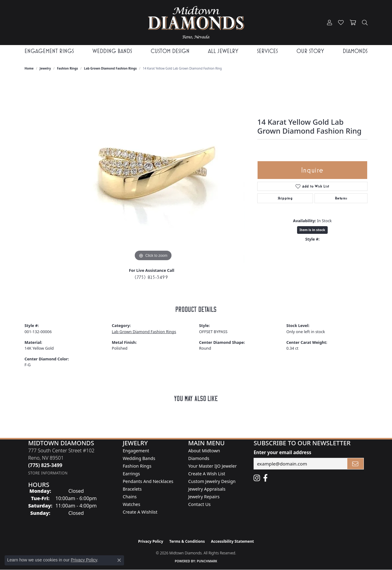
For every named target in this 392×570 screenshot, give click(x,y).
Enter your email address (282, 452)
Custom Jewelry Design (212, 481)
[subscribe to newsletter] (356, 464)
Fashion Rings (68, 68)
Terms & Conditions (187, 541)
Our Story (310, 51)
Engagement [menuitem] (136, 451)
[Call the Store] (45, 465)
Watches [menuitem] (132, 504)
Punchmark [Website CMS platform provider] (207, 561)
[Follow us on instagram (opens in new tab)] (257, 478)
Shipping (285, 198)
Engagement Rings (49, 51)
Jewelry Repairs (204, 497)
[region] (153, 171)
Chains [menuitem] (130, 497)
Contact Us (199, 504)
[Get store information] (48, 473)
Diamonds (355, 51)
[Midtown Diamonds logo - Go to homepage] (196, 23)
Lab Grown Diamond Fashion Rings (110, 68)
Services (267, 51)
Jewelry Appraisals (207, 489)
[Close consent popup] (119, 560)
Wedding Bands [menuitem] (139, 458)
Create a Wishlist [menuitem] (140, 512)
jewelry (45, 68)
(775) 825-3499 (151, 277)
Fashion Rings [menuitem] (137, 466)
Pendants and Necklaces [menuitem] (148, 481)
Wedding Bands (112, 51)
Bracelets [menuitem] (132, 489)
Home (29, 68)
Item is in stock (312, 230)
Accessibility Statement (232, 541)
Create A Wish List (207, 474)
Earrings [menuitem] (131, 474)
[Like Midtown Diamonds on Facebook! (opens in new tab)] (265, 478)
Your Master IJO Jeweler (212, 466)
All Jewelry (223, 51)
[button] (330, 23)
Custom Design (170, 51)
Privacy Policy (151, 541)
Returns (341, 198)
